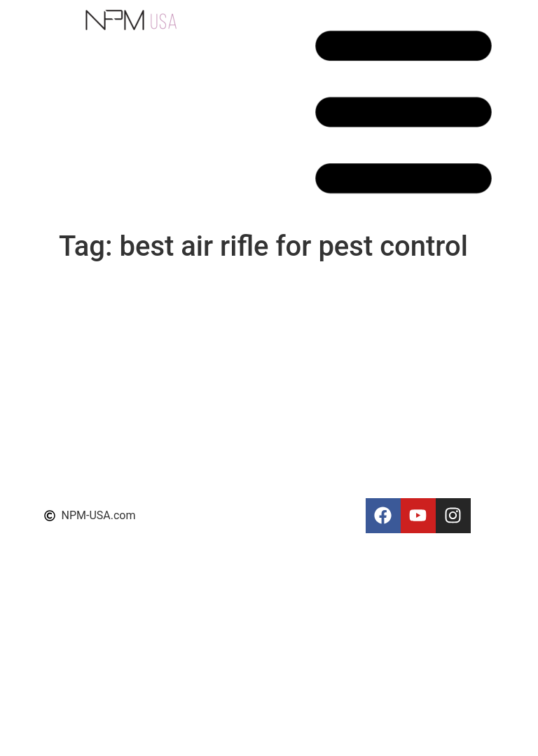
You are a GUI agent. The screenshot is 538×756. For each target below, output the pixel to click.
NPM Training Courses (242, 323)
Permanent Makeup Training (256, 434)
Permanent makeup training (255, 723)
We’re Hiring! (218, 690)
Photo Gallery (220, 740)
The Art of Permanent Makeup (261, 552)
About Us (209, 407)
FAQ (196, 673)
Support (206, 374)
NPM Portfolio (222, 357)
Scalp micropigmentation (249, 451)
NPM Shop (213, 307)
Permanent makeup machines (261, 707)
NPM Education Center (243, 340)
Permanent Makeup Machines (261, 646)
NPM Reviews (221, 290)
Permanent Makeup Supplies (258, 535)
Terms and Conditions (241, 391)
